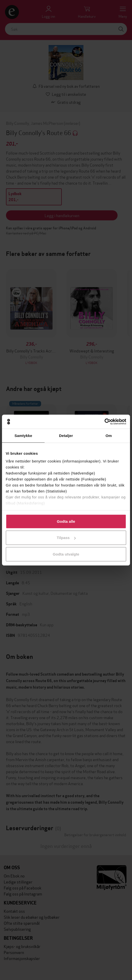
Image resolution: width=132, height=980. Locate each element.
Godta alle (66, 521)
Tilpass (66, 538)
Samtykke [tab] (23, 435)
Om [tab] (109, 435)
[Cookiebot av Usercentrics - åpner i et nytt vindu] (104, 422)
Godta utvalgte (66, 554)
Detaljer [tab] (66, 435)
